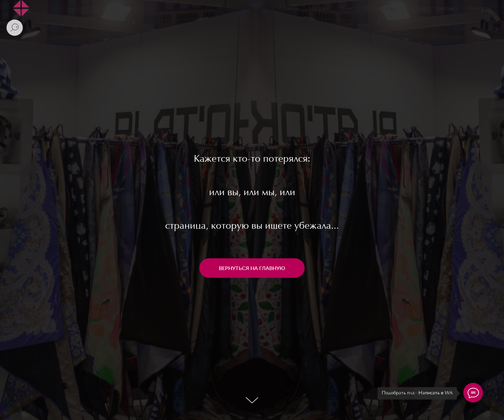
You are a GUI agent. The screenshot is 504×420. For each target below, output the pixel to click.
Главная (289, 9)
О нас (347, 9)
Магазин (319, 9)
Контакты (480, 9)
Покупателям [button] (380, 9)
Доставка (447, 9)
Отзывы (416, 9)
